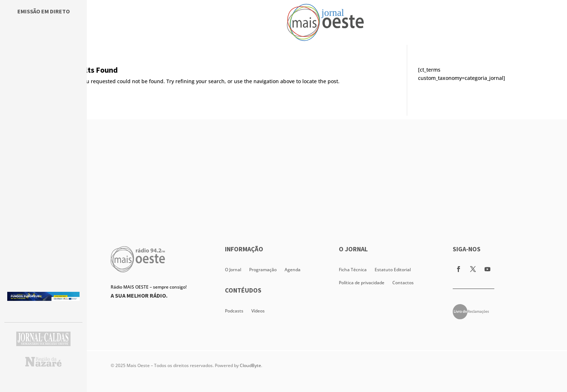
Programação (263, 270)
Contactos (403, 283)
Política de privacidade (362, 283)
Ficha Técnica (353, 270)
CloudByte (250, 365)
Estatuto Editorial (393, 270)
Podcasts (234, 311)
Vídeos (258, 311)
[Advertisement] (327, 170)
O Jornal (233, 270)
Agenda (293, 270)
